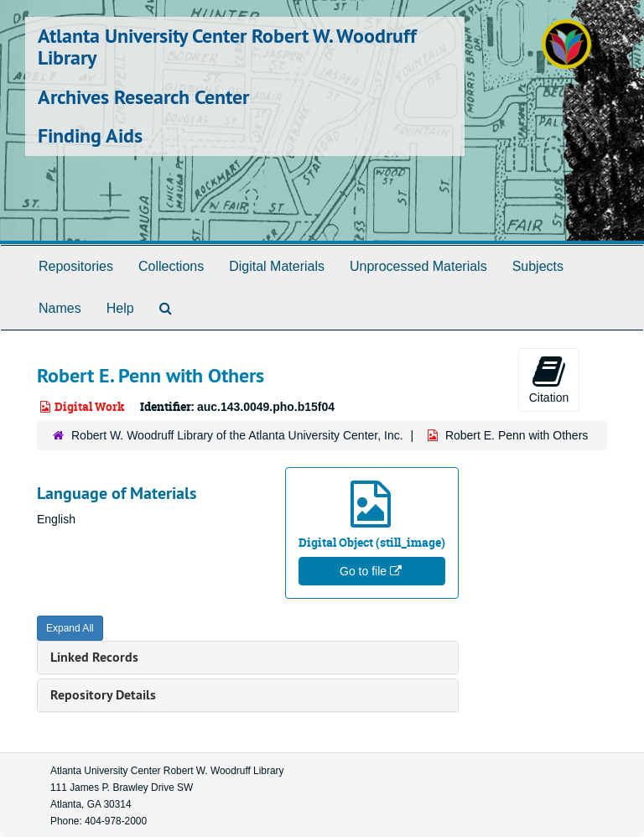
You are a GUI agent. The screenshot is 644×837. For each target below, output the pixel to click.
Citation (549, 379)
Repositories (76, 266)
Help (120, 308)
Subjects (538, 266)
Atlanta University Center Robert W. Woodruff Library (227, 47)
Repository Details (103, 695)
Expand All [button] (70, 628)
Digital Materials (277, 266)
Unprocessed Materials (418, 266)
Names (60, 308)
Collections (171, 266)
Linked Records (94, 657)
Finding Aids (90, 135)
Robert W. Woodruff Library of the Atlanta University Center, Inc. (237, 435)
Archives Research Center (143, 97)
